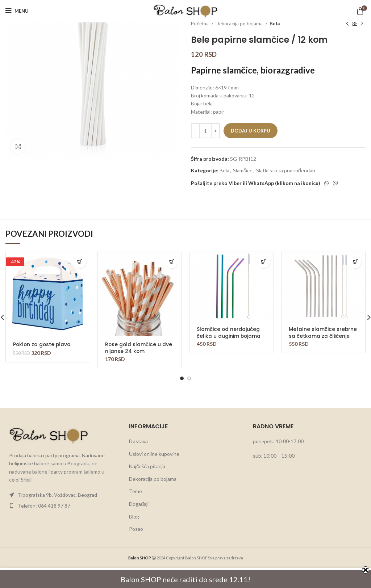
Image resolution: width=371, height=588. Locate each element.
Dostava (138, 441)
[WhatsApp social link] (326, 183)
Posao (136, 529)
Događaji (139, 504)
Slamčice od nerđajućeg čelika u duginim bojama (229, 332)
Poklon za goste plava (43, 344)
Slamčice (243, 170)
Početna (200, 24)
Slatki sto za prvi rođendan (286, 170)
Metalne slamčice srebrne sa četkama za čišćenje (323, 332)
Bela (275, 24)
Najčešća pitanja (147, 466)
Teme (136, 491)
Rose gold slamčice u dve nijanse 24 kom (139, 348)
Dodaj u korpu (251, 131)
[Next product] (362, 24)
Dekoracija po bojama (240, 24)
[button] (80, 262)
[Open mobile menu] (17, 11)
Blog (134, 516)
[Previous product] (347, 24)
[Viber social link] (335, 183)
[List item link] (62, 495)
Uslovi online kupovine (154, 454)
